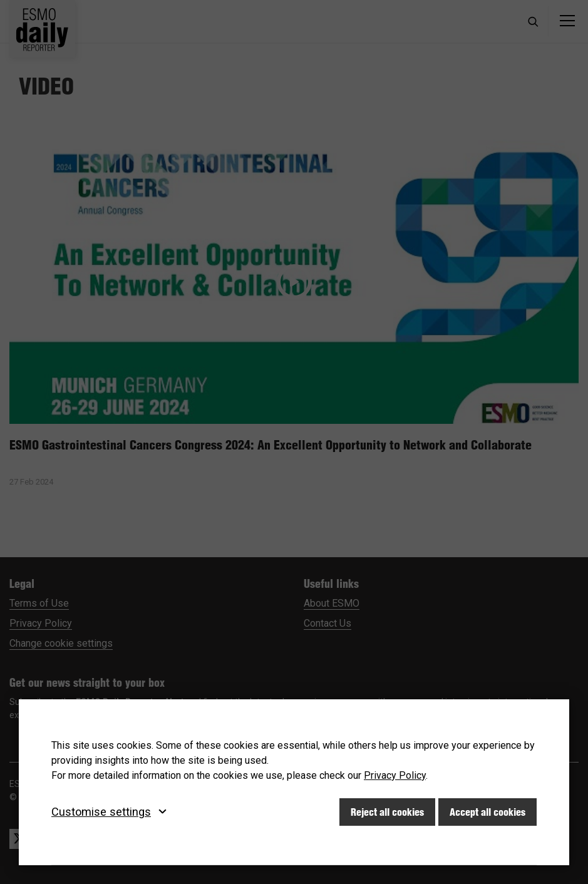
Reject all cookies (387, 812)
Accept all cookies (487, 812)
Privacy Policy (395, 775)
